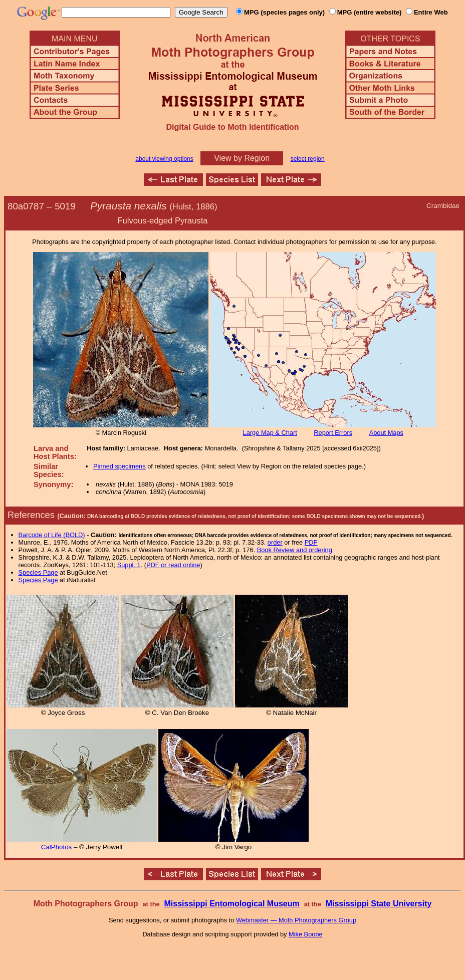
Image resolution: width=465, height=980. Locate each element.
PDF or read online (173, 565)
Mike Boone (306, 934)
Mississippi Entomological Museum (231, 904)
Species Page (38, 572)
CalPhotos (57, 847)
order (275, 542)
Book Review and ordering (295, 550)
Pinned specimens (120, 466)
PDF (311, 542)
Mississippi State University (379, 904)
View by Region (242, 158)
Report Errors (333, 433)
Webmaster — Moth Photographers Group (296, 920)
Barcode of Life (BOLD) (52, 535)
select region (308, 159)
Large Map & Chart (270, 433)
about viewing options (164, 159)
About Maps (386, 433)
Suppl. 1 (129, 565)
